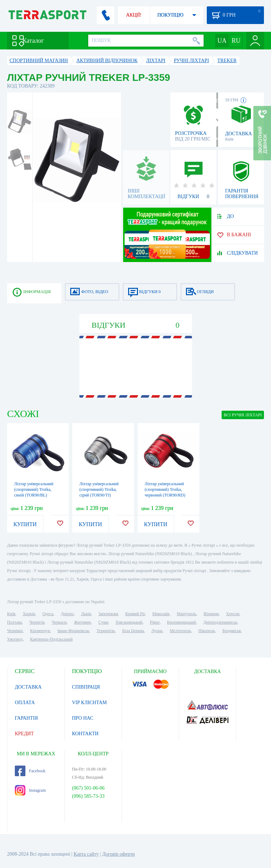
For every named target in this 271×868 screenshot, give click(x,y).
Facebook (30, 771)
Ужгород (15, 639)
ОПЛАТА (25, 703)
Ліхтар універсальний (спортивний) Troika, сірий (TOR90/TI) (99, 489)
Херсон (233, 614)
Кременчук (40, 631)
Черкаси (59, 622)
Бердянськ (232, 631)
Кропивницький (181, 622)
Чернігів (37, 622)
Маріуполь (186, 614)
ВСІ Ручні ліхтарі (243, 415)
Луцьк (157, 631)
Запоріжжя (108, 614)
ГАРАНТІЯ (26, 718)
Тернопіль (106, 631)
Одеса (48, 614)
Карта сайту (86, 854)
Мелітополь (180, 631)
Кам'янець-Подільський (51, 639)
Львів (86, 614)
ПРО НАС (83, 718)
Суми (103, 622)
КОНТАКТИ (85, 734)
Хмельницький (129, 622)
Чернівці (15, 631)
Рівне (155, 622)
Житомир (83, 622)
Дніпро (67, 614)
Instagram (30, 790)
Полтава (14, 622)
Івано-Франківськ (73, 631)
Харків (29, 614)
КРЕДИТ (24, 734)
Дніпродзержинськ (220, 622)
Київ (11, 614)
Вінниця (211, 614)
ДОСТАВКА (28, 687)
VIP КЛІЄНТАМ (89, 703)
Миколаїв (161, 614)
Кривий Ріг (135, 614)
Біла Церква (133, 631)
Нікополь (207, 631)
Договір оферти (118, 854)
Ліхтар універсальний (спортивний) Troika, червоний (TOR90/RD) (165, 489)
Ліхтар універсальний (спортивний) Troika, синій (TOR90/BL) (34, 489)
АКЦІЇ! (134, 15)
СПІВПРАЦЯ (86, 687)
